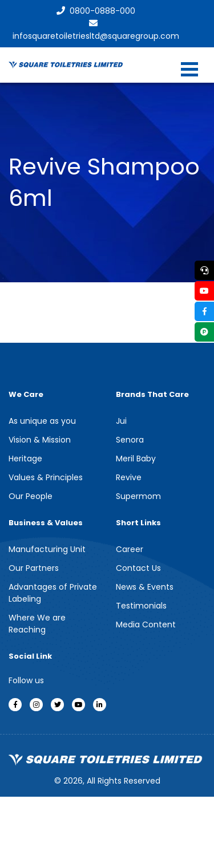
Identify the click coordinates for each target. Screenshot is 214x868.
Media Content (146, 624)
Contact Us (138, 568)
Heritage (25, 459)
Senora (130, 440)
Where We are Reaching (37, 624)
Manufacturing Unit (47, 549)
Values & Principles (46, 477)
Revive (129, 477)
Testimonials (141, 606)
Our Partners (34, 568)
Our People (31, 496)
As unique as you (42, 421)
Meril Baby (136, 459)
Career (130, 549)
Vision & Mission (40, 440)
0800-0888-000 (96, 11)
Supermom (138, 496)
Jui (121, 421)
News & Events (145, 587)
